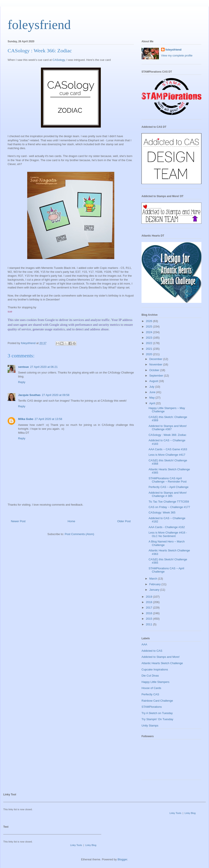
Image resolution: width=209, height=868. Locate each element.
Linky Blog (190, 813)
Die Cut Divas (150, 676)
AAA (144, 644)
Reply (22, 382)
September (157, 376)
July (152, 387)
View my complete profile (177, 55)
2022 (149, 343)
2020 (149, 354)
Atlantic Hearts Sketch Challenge (162, 663)
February (155, 584)
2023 (149, 338)
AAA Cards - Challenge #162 (167, 527)
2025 (149, 327)
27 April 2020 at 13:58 (48, 419)
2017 (149, 608)
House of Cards (151, 688)
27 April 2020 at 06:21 (44, 367)
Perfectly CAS (150, 694)
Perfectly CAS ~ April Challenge (168, 487)
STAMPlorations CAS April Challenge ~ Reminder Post (167, 480)
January (155, 590)
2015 (149, 619)
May (152, 398)
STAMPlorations (152, 707)
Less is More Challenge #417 (167, 455)
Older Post (124, 521)
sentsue (23, 367)
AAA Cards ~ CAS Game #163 (168, 449)
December (156, 359)
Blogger (122, 859)
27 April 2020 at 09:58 (56, 395)
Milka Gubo (26, 419)
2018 (149, 602)
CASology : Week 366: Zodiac (167, 435)
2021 (149, 349)
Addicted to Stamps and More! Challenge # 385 (168, 494)
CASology (59, 60)
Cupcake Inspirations (155, 669)
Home (72, 521)
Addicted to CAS (152, 651)
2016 (149, 613)
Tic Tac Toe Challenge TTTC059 (169, 502)
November (156, 364)
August (154, 381)
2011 (149, 624)
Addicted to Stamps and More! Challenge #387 (168, 428)
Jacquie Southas (29, 395)
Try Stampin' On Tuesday (157, 719)
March (154, 579)
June (153, 392)
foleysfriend (39, 25)
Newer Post (18, 521)
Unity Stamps (150, 726)
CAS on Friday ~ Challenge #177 (169, 507)
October (155, 370)
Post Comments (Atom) (79, 534)
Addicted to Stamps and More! (161, 657)
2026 (149, 321)
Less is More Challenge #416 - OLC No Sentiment (168, 534)
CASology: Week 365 (162, 512)
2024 (149, 332)
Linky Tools (175, 813)
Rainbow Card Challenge (157, 701)
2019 (149, 597)
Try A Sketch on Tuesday (157, 713)
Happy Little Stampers (155, 682)
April (153, 403)
